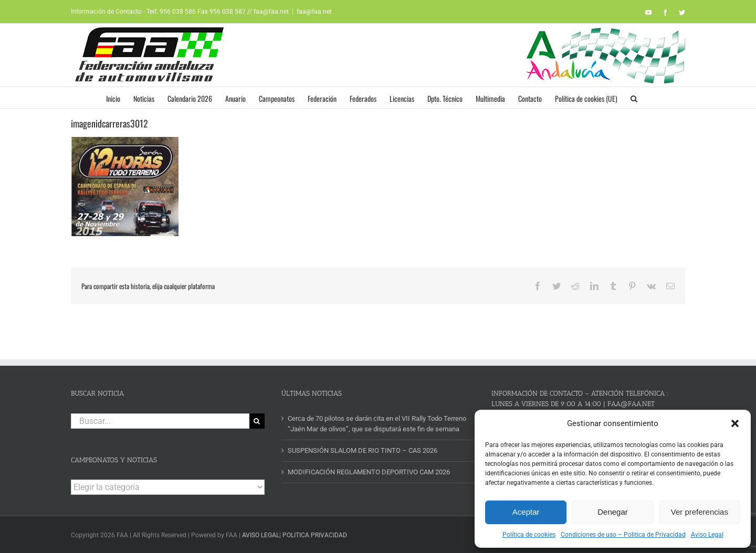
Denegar (613, 512)
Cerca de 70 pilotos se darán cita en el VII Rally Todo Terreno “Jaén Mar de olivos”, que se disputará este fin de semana (377, 424)
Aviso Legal (707, 535)
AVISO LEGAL (261, 535)
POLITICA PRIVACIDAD (315, 535)
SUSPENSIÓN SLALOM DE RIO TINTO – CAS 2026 (363, 450)
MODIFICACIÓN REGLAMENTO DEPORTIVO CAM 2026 (369, 472)
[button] (735, 423)
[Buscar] (257, 421)
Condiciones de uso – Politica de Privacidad (623, 535)
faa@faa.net (314, 12)
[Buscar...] (160, 421)
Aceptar (526, 512)
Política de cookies (529, 535)
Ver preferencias (700, 512)
